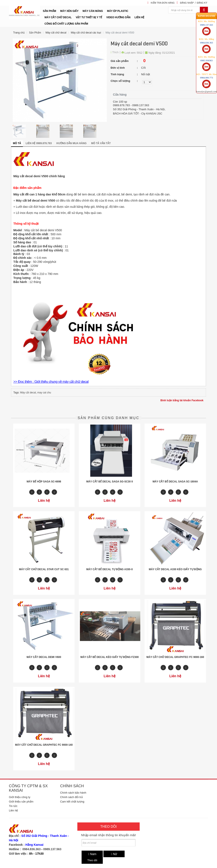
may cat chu (44, 393)
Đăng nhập (187, 3)
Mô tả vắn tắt (101, 143)
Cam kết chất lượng (72, 802)
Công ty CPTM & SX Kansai (28, 788)
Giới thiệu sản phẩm (21, 802)
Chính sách (72, 786)
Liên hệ (13, 810)
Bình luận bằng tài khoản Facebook (182, 400)
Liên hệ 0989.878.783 (39, 143)
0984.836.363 (32, 849)
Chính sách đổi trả (71, 797)
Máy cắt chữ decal (56, 33)
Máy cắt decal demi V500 (120, 33)
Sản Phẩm (35, 33)
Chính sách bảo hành (73, 793)
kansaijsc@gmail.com (207, 91)
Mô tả (17, 143)
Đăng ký (202, 3)
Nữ (114, 854)
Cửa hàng (120, 95)
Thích (115, 52)
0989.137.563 (52, 849)
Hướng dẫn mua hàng (71, 143)
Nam (92, 854)
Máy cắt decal (28, 393)
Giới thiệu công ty (20, 797)
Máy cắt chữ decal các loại (86, 33)
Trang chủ (19, 33)
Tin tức (13, 806)
